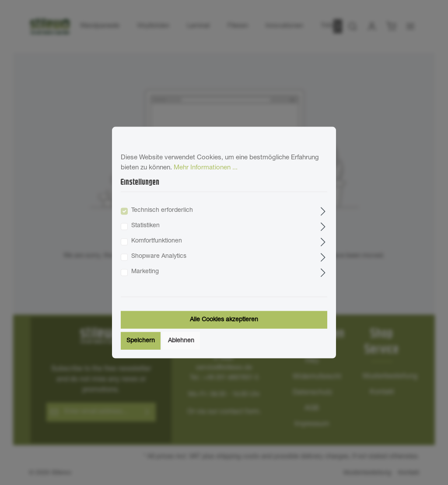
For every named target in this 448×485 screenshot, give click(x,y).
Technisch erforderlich (162, 210)
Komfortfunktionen (157, 241)
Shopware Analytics (159, 256)
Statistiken (145, 225)
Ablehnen (181, 341)
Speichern (141, 341)
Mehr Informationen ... (206, 167)
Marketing (145, 271)
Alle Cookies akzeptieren (224, 320)
